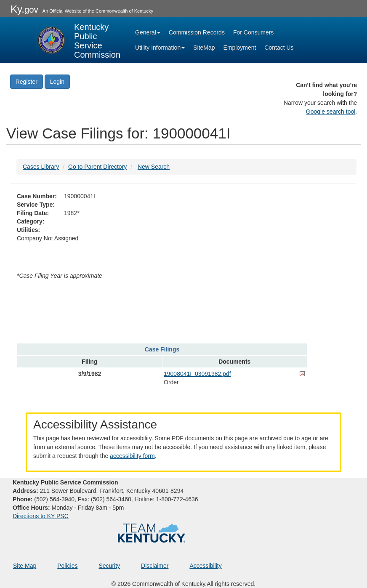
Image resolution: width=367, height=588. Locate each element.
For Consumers (253, 32)
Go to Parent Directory (97, 167)
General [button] (148, 32)
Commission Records (197, 32)
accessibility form (132, 456)
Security (110, 566)
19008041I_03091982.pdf (197, 374)
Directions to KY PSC (41, 516)
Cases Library (41, 167)
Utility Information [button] (160, 48)
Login (57, 82)
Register (27, 82)
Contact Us (279, 48)
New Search (154, 167)
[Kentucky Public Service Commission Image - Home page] (78, 40)
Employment (240, 48)
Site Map (25, 566)
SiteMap (204, 48)
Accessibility (205, 566)
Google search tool (331, 112)
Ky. (24, 9)
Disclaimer (155, 566)
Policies (67, 566)
